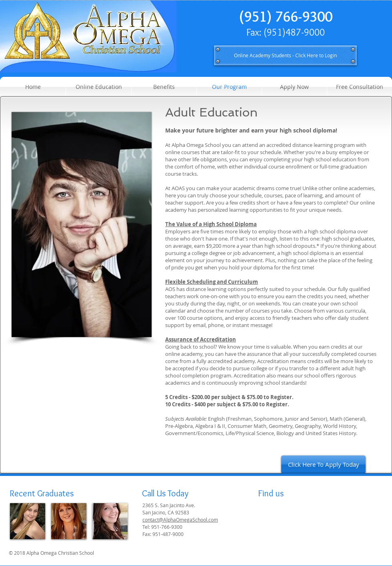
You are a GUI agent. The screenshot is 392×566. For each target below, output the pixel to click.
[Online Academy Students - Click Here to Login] (285, 55)
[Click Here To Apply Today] (323, 465)
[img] (28, 521)
